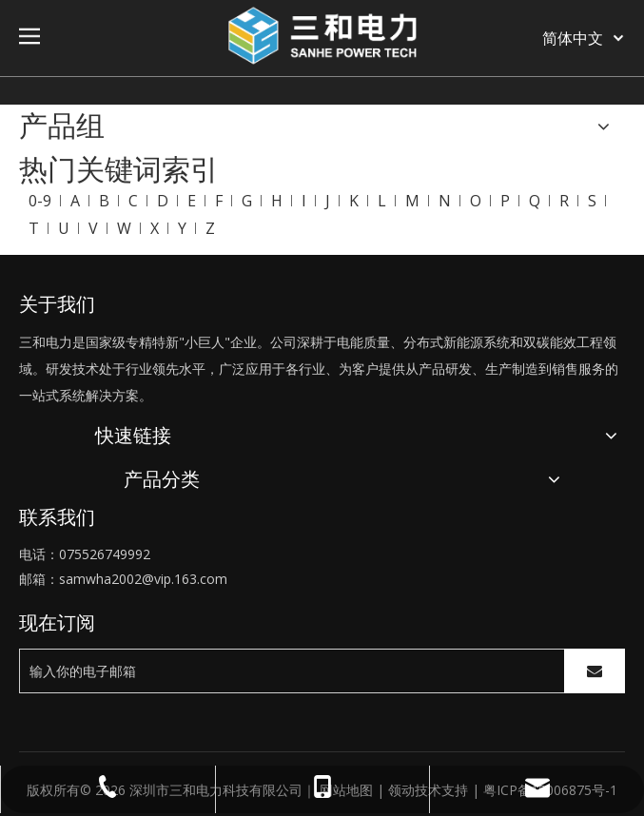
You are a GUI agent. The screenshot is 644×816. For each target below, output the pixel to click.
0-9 (40, 201)
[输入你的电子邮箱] (288, 671)
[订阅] (595, 671)
